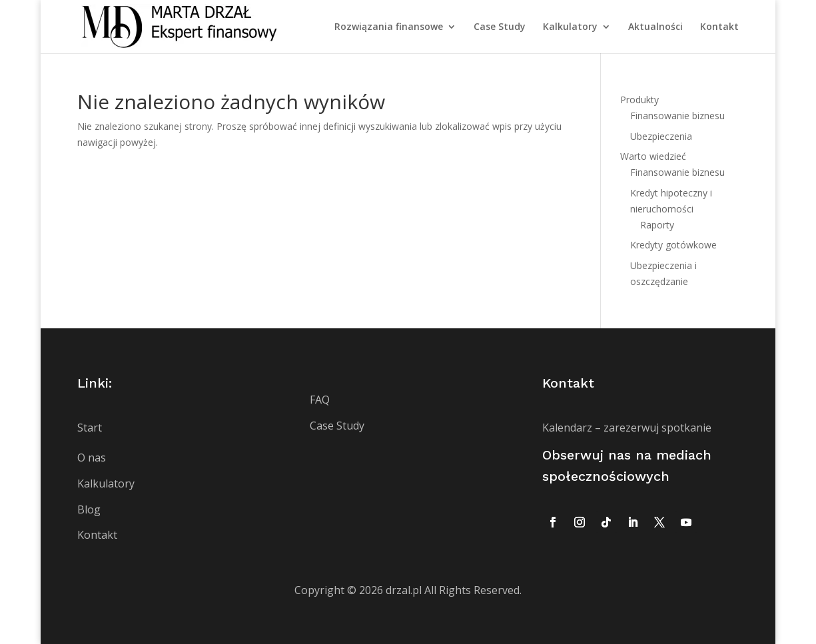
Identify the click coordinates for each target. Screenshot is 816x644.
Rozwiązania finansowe (389, 27)
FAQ (320, 400)
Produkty (639, 100)
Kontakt (719, 27)
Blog (89, 509)
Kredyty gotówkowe (673, 245)
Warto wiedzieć (653, 156)
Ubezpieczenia (661, 136)
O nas (92, 458)
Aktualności (655, 27)
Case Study (500, 27)
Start (90, 428)
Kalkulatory (570, 27)
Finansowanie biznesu (677, 116)
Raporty (657, 225)
